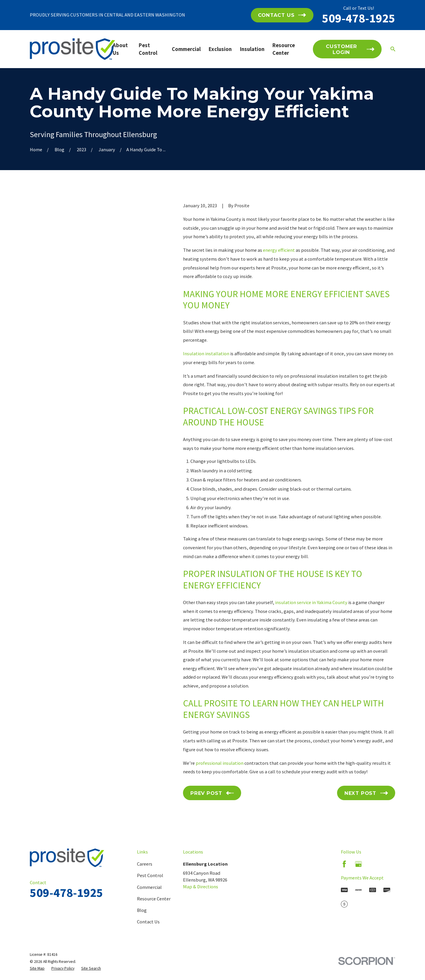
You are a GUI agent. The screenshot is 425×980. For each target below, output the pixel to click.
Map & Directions (201, 887)
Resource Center (154, 899)
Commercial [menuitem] (186, 49)
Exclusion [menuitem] (220, 49)
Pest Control (150, 875)
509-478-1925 (359, 18)
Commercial (149, 887)
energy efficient (279, 250)
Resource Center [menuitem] (284, 49)
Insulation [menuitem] (252, 49)
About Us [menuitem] (120, 49)
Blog (142, 910)
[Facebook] (344, 864)
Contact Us (148, 922)
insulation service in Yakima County (311, 602)
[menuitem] (37, 968)
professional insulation (220, 763)
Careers (145, 864)
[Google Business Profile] (358, 864)
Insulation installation (206, 353)
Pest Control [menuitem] (148, 49)
